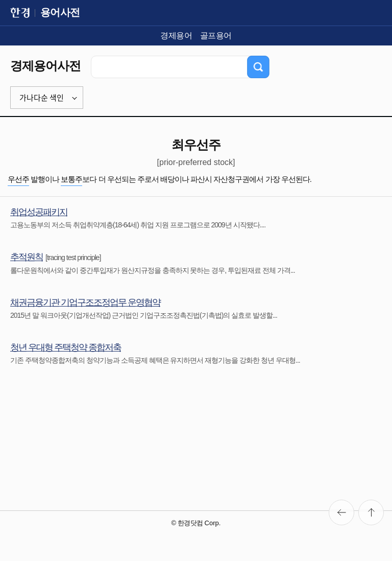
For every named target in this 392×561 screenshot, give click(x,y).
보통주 (71, 179)
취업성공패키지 (39, 212)
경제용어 (176, 36)
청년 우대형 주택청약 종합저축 (66, 347)
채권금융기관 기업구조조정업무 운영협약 (85, 302)
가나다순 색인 (42, 98)
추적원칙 (27, 257)
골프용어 (216, 36)
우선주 (18, 179)
